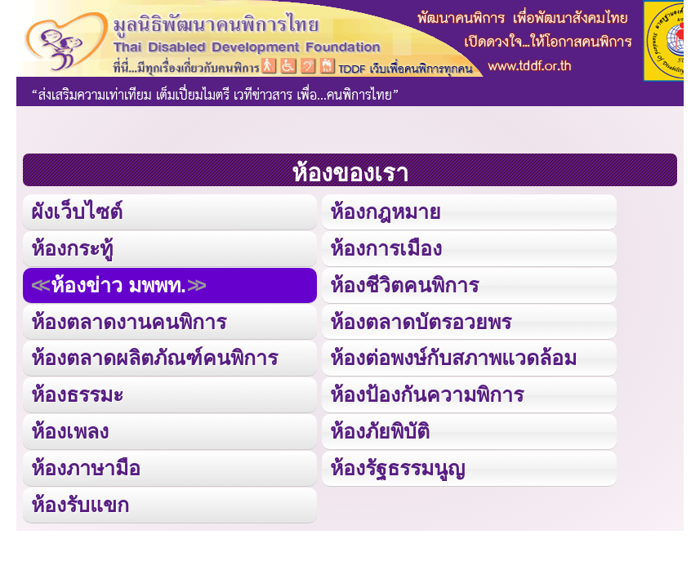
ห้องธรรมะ (77, 394)
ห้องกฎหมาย (386, 212)
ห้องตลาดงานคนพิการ (129, 322)
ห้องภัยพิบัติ (380, 431)
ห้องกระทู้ (72, 248)
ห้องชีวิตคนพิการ (404, 285)
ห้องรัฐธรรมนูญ (397, 468)
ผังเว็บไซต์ (77, 212)
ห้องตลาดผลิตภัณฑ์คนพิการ (154, 358)
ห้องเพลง (70, 431)
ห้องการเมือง (386, 248)
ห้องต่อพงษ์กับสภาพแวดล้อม (453, 358)
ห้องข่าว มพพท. (118, 285)
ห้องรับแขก (80, 505)
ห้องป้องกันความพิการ (427, 394)
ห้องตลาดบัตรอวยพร (421, 322)
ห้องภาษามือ (86, 468)
